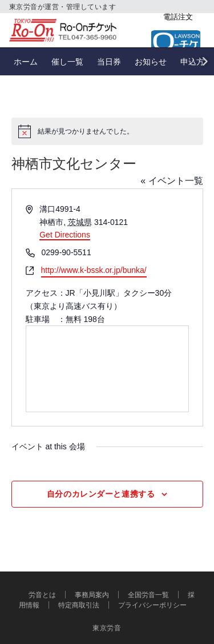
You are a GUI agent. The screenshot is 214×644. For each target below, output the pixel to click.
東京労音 (107, 628)
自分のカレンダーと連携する (101, 494)
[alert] (107, 131)
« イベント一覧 (171, 181)
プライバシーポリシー (152, 605)
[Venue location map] (107, 369)
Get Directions (65, 235)
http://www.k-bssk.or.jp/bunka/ (94, 270)
